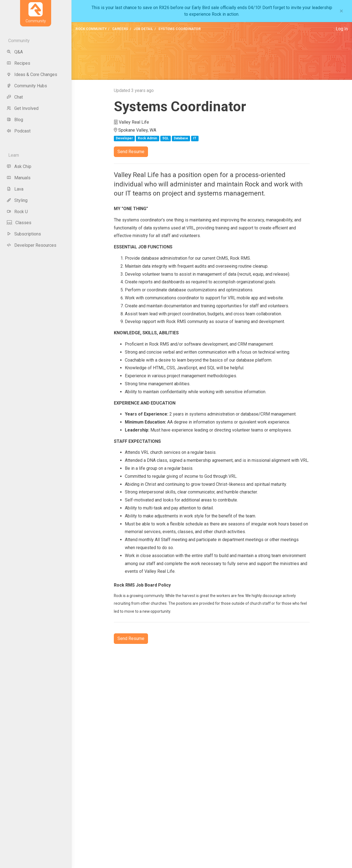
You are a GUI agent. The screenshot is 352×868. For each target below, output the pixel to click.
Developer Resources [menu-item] (31, 245)
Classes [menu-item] (19, 223)
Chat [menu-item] (15, 97)
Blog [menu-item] (15, 120)
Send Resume (131, 152)
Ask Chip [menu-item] (19, 166)
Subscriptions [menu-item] (24, 234)
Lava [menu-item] (15, 189)
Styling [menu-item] (17, 200)
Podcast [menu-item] (19, 131)
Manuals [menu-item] (19, 178)
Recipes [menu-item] (18, 63)
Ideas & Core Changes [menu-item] (32, 74)
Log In (342, 29)
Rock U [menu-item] (17, 212)
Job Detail (143, 29)
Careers (120, 29)
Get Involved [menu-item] (23, 108)
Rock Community (91, 29)
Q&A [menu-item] (15, 52)
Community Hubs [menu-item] (27, 86)
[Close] (341, 11)
